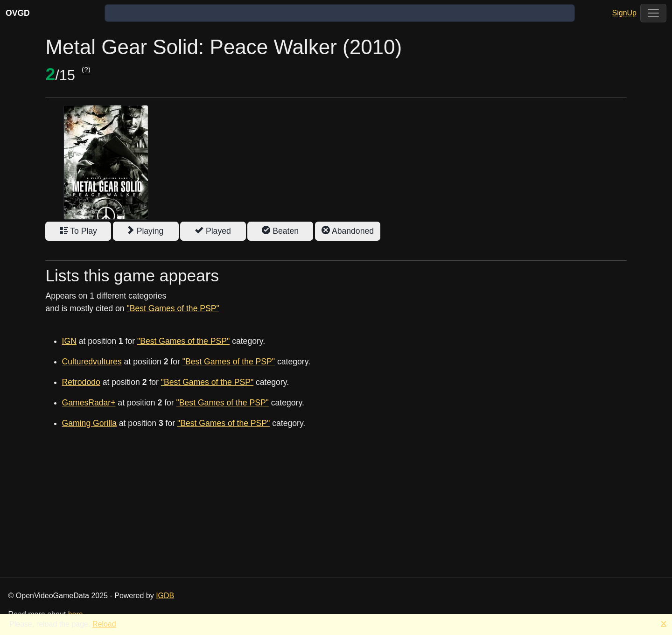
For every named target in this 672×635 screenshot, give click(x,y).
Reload (104, 624)
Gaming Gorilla (89, 423)
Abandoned (348, 231)
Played (213, 231)
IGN (69, 341)
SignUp (624, 13)
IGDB (165, 596)
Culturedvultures (92, 362)
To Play (78, 231)
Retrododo (81, 382)
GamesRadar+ (89, 403)
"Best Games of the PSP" (173, 308)
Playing (146, 231)
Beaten (280, 231)
